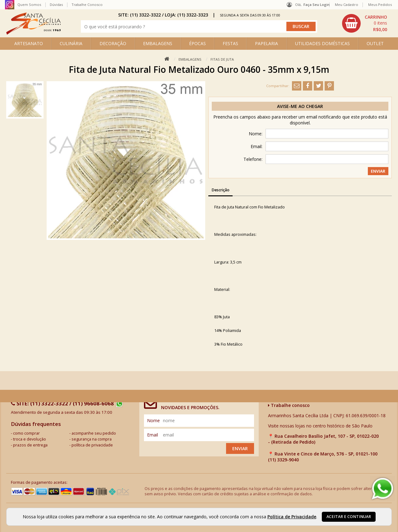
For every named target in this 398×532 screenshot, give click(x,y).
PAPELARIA (266, 43)
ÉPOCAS (197, 43)
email (153, 435)
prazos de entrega (30, 445)
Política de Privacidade (292, 517)
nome (153, 420)
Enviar (240, 448)
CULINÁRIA (71, 43)
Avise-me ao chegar (300, 106)
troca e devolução (30, 439)
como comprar (26, 433)
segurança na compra (92, 439)
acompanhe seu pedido (94, 433)
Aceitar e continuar (349, 517)
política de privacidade (92, 445)
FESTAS (230, 43)
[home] (33, 33)
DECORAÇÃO (113, 43)
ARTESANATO (29, 43)
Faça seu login (317, 5)
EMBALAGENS (158, 43)
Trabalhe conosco (289, 405)
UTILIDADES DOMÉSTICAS (322, 43)
